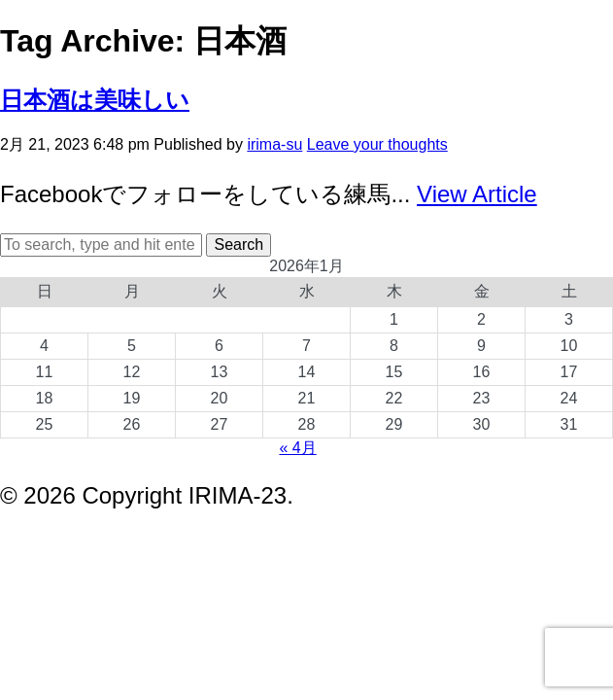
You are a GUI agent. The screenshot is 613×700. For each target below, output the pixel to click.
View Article (477, 194)
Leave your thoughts (377, 144)
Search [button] (238, 245)
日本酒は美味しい (95, 100)
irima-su (274, 144)
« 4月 (297, 448)
